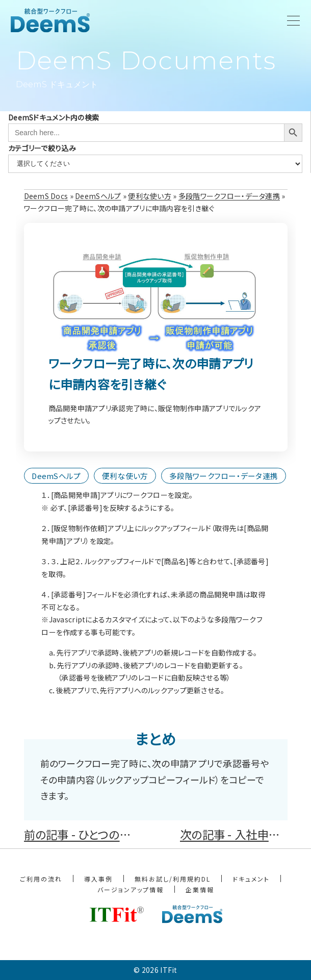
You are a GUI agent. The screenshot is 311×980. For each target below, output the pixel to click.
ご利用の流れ (41, 879)
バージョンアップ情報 (131, 889)
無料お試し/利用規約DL (173, 879)
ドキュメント (251, 879)
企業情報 (200, 889)
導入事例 (98, 879)
